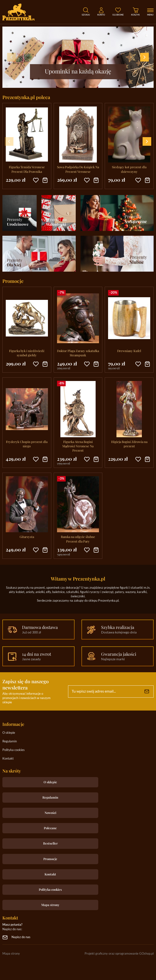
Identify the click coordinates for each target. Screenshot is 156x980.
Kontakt (8, 759)
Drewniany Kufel (129, 351)
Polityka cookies (14, 750)
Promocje (50, 859)
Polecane (50, 828)
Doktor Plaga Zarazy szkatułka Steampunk (78, 353)
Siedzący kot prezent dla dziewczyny (129, 169)
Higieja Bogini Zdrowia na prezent (129, 444)
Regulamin (10, 742)
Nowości (50, 813)
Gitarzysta (27, 537)
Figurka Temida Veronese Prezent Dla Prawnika (27, 169)
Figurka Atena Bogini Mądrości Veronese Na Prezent (78, 446)
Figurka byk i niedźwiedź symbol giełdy (27, 353)
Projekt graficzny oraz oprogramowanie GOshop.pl (119, 954)
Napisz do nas (21, 937)
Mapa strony (50, 905)
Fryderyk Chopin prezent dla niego (27, 444)
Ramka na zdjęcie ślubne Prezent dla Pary (78, 539)
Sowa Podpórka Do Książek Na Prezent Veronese (78, 169)
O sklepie (9, 733)
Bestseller (50, 843)
